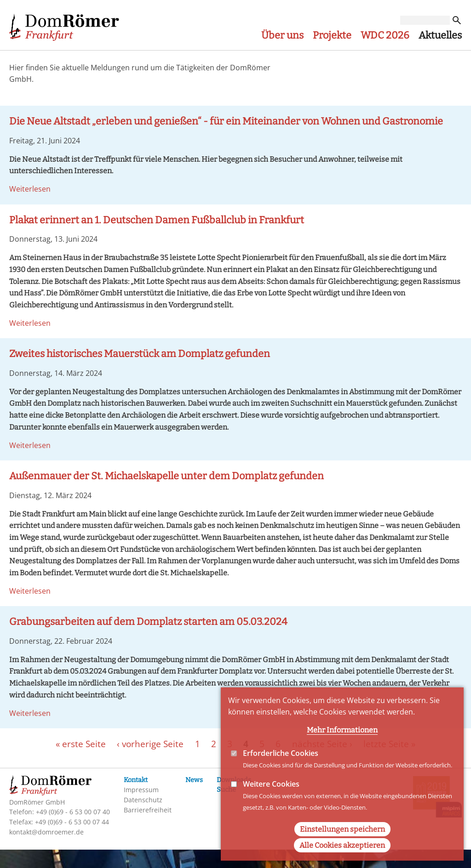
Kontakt (136, 780)
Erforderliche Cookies (281, 770)
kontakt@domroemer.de (46, 832)
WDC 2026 (385, 35)
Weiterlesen (30, 189)
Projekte (332, 35)
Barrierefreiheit (148, 810)
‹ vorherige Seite (150, 743)
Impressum (141, 790)
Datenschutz (143, 800)
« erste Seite (81, 743)
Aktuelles (440, 35)
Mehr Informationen (342, 746)
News (194, 780)
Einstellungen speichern (342, 846)
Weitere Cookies (271, 801)
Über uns (282, 35)
